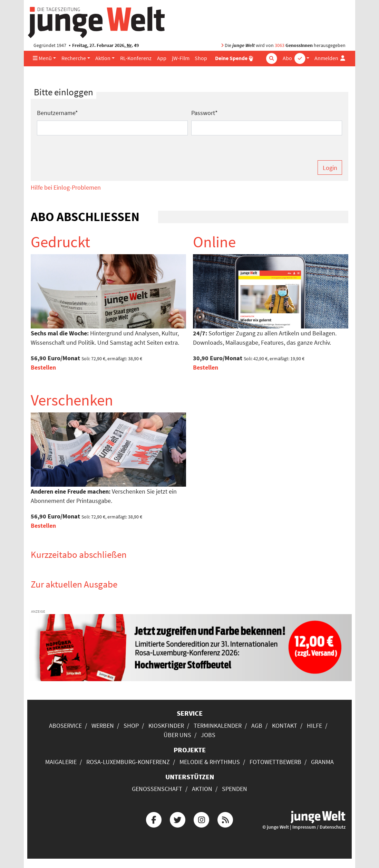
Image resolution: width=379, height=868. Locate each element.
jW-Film (181, 58)
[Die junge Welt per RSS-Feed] (225, 819)
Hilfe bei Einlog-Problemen (66, 187)
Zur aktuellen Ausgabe (74, 584)
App (162, 58)
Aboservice (65, 726)
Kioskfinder (166, 726)
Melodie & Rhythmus (210, 762)
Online (214, 242)
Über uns (177, 735)
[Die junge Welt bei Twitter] (177, 819)
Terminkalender (218, 726)
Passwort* (205, 113)
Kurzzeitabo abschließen (79, 554)
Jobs (208, 735)
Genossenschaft (157, 789)
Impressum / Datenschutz (319, 827)
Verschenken (72, 400)
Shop (201, 58)
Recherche (74, 58)
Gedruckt (60, 242)
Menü (42, 58)
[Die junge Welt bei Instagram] (202, 819)
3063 (280, 45)
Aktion (103, 58)
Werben (103, 726)
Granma (322, 762)
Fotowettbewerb (275, 762)
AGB (257, 726)
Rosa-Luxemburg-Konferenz (128, 762)
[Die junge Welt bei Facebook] (154, 819)
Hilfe (314, 726)
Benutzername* (57, 113)
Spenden (235, 789)
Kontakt (285, 726)
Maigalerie (61, 762)
